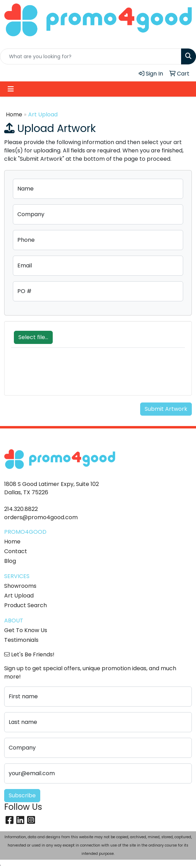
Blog (10, 561)
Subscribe (22, 795)
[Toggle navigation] (11, 89)
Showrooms (20, 586)
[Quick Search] (91, 56)
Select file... (33, 337)
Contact (16, 551)
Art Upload (19, 596)
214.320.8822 (21, 509)
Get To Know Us (26, 630)
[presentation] (64, 375)
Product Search (25, 605)
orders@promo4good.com (41, 517)
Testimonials (21, 640)
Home (14, 114)
